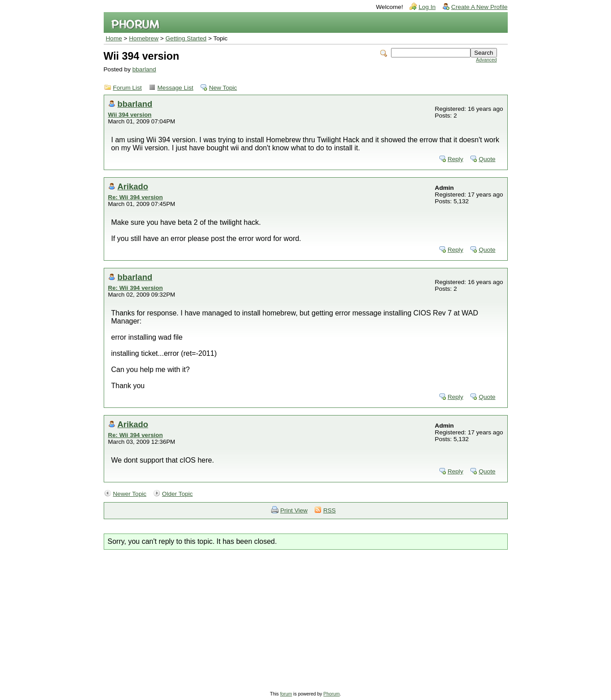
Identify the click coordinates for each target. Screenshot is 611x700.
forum (286, 694)
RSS (330, 510)
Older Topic (178, 494)
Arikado (133, 186)
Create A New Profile (479, 7)
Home (114, 38)
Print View (294, 510)
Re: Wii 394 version (136, 197)
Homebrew (144, 38)
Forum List (127, 88)
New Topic (223, 88)
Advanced (486, 60)
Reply (455, 159)
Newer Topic (130, 494)
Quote (487, 159)
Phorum (331, 694)
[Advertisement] (306, 617)
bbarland (144, 69)
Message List (176, 88)
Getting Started (186, 38)
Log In (427, 7)
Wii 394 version (130, 115)
